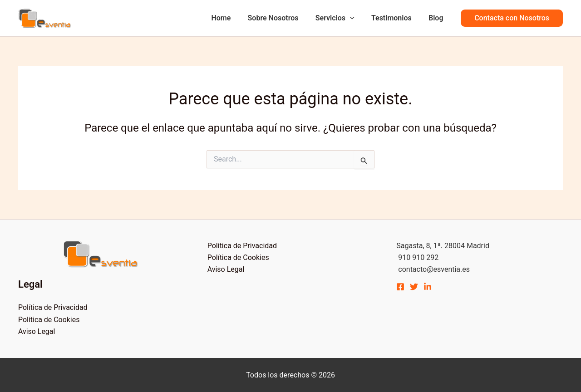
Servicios (341, 18)
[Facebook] (400, 287)
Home (232, 18)
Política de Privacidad (53, 307)
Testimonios (395, 18)
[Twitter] (414, 287)
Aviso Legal (37, 331)
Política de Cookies (49, 320)
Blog (437, 18)
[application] (356, 18)
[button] (512, 18)
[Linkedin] (428, 287)
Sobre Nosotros (281, 18)
